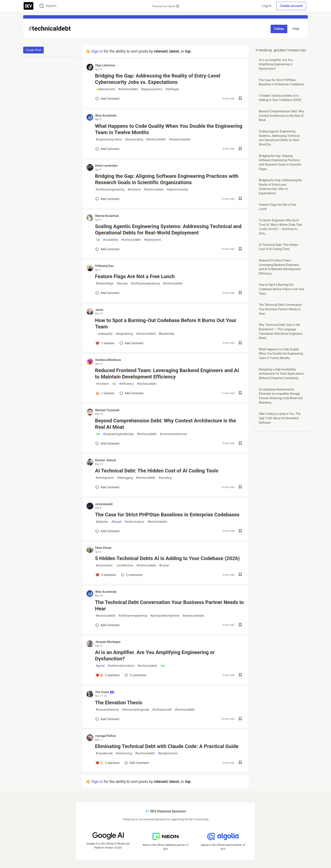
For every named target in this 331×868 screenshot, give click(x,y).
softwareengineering (110, 190)
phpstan (102, 522)
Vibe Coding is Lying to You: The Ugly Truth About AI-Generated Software (280, 418)
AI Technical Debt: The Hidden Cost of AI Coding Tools (157, 471)
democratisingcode (136, 710)
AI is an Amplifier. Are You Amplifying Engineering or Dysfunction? (155, 656)
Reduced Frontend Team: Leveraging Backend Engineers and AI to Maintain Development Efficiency (167, 374)
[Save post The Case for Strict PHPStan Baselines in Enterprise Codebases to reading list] (240, 531)
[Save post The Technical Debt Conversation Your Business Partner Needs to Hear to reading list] (240, 625)
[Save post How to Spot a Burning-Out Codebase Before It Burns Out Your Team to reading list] (240, 343)
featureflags (104, 284)
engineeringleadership (118, 434)
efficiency (126, 384)
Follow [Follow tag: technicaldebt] (279, 29)
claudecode (104, 753)
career (164, 565)
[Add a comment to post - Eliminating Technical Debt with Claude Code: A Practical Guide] (107, 763)
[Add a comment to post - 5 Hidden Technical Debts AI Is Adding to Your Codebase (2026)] (106, 575)
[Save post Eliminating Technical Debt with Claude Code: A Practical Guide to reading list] (240, 763)
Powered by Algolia (165, 6)
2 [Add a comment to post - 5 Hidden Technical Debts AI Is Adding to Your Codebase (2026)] (131, 575)
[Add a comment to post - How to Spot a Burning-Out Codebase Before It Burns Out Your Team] (105, 343)
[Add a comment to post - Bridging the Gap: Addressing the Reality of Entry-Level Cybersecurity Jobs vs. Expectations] (107, 99)
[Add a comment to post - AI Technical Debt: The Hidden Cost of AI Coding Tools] (107, 487)
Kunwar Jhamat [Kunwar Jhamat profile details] (106, 460)
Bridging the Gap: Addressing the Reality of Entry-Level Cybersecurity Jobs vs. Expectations (158, 79)
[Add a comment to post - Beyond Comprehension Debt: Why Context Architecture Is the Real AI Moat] (107, 444)
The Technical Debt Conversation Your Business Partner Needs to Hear (169, 605)
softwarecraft (162, 710)
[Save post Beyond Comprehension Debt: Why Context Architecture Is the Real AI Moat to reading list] (240, 444)
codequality (104, 334)
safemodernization (121, 666)
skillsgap (172, 89)
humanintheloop (107, 710)
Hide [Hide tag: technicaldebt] (296, 29)
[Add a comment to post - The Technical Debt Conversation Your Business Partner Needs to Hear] (107, 625)
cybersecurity (105, 89)
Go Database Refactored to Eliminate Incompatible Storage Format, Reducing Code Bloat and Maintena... (281, 396)
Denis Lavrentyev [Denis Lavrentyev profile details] (106, 166)
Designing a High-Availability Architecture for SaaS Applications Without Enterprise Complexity (281, 374)
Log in (267, 6)
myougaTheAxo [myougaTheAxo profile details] (106, 736)
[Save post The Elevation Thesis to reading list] (240, 719)
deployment (153, 240)
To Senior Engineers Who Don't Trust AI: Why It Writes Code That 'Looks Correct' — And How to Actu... (280, 227)
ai (98, 240)
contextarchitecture (174, 434)
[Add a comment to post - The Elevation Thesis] (107, 719)
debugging (125, 478)
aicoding (165, 478)
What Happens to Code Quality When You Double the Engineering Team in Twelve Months (169, 129)
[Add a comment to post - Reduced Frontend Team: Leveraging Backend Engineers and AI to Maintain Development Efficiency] (105, 393)
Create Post (33, 50)
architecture (124, 565)
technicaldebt (128, 89)
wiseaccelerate (180, 139)
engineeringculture (109, 139)
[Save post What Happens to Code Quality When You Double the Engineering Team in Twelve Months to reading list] (240, 149)
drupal (116, 522)
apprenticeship (177, 190)
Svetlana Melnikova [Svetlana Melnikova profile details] (108, 360)
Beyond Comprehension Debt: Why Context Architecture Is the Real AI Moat (165, 424)
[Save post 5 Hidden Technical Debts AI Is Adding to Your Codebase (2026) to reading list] (240, 575)
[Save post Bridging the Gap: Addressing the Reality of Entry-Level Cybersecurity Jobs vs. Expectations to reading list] (240, 99)
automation (104, 565)
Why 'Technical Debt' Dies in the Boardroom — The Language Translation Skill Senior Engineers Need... (281, 331)
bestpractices (168, 753)
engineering (124, 334)
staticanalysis (134, 522)
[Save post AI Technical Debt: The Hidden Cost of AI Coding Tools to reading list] (240, 487)
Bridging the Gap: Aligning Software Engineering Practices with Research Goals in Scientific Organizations (167, 179)
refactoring (124, 753)
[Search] (42, 6)
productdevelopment (165, 616)
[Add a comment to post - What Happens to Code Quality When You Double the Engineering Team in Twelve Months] (107, 149)
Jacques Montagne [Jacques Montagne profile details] (108, 642)
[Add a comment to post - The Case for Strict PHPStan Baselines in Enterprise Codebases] (107, 531)
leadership (167, 334)
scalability (111, 240)
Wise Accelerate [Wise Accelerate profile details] (106, 116)
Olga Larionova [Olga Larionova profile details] (105, 65)
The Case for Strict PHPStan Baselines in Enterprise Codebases (167, 515)
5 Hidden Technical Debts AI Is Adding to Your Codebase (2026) (167, 558)
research (134, 190)
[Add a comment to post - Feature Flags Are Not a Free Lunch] (107, 293)
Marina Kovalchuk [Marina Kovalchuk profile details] (107, 216)
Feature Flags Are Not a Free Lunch (135, 276)
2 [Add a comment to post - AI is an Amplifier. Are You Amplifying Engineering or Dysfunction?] (135, 675)
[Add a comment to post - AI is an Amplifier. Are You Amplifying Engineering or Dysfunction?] (107, 675)
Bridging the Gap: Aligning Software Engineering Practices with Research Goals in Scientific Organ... (280, 162)
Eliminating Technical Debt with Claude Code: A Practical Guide (167, 746)
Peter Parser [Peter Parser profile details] (103, 548)
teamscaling (134, 139)
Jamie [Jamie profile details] (99, 310)
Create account (291, 6)
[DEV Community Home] (28, 6)
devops (122, 284)
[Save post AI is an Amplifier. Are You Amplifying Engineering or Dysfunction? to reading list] (240, 675)
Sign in (97, 51)
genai (100, 666)
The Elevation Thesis (119, 703)
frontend (102, 384)
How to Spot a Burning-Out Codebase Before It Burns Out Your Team (166, 324)
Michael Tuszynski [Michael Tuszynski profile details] (107, 410)
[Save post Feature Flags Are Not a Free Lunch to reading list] (240, 293)
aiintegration (105, 478)
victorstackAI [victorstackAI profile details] (104, 504)
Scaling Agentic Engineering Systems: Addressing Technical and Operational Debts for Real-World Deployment (168, 230)
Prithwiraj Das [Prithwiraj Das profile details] (104, 266)
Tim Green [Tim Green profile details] (105, 692)
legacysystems (152, 89)
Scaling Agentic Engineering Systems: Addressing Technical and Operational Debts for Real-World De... (279, 138)
